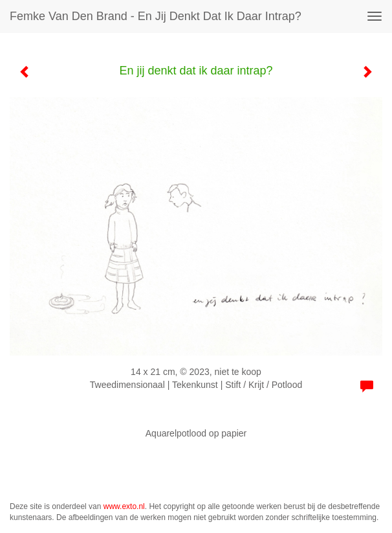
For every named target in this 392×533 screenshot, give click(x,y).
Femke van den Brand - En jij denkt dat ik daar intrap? (156, 16)
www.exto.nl (124, 506)
